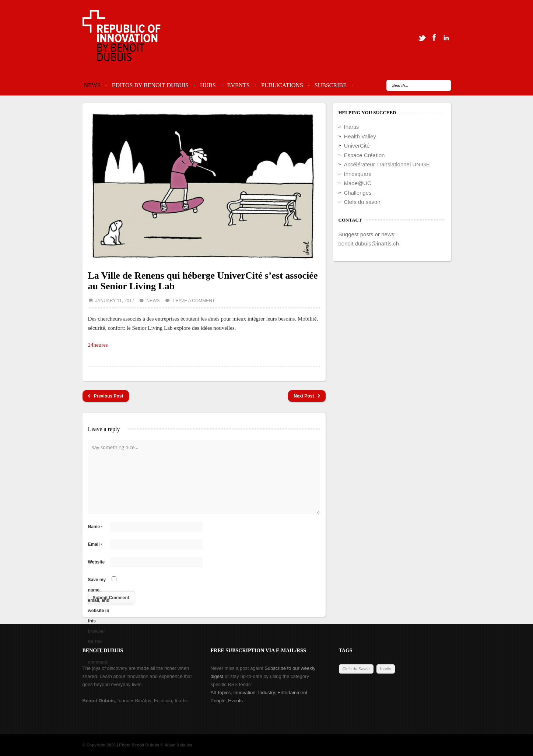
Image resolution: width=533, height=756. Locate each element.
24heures (98, 345)
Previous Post (106, 396)
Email (95, 544)
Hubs (208, 85)
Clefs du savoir (362, 202)
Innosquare (358, 174)
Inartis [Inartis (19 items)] (386, 669)
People (218, 701)
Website (97, 562)
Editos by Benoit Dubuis (150, 85)
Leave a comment (194, 301)
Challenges (358, 193)
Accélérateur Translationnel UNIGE (387, 164)
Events (239, 85)
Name (95, 527)
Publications (282, 85)
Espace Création (364, 155)
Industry (266, 693)
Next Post (307, 396)
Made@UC (358, 183)
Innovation (244, 693)
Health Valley (360, 136)
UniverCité (357, 146)
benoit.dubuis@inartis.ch (369, 243)
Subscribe (331, 85)
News (92, 85)
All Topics (221, 693)
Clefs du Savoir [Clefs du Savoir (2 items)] (356, 669)
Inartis (352, 127)
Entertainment (292, 693)
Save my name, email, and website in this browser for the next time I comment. (99, 581)
